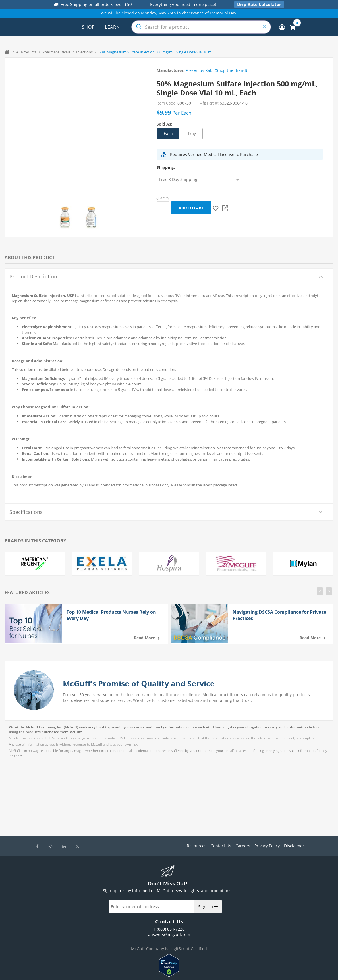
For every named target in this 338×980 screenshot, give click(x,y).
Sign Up (208, 907)
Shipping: (166, 167)
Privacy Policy (267, 846)
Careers (243, 846)
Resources (197, 846)
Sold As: (164, 124)
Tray (192, 133)
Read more (144, 638)
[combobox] (201, 27)
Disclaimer (294, 846)
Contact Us (221, 846)
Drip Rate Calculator (259, 4)
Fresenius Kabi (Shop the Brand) (216, 70)
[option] (65, 218)
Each (168, 133)
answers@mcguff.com (169, 934)
